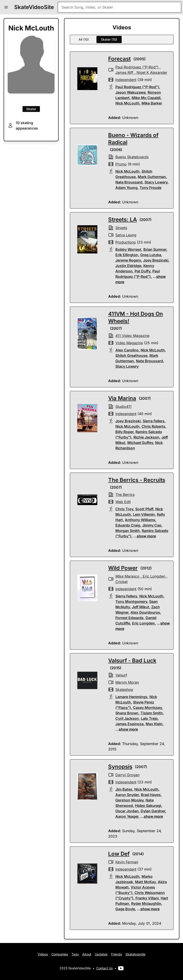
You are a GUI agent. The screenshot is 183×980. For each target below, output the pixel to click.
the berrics (125, 495)
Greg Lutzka (151, 255)
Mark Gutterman (152, 177)
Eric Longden (154, 576)
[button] (6, 7)
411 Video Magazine (132, 336)
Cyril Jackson (127, 718)
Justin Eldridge (128, 266)
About (87, 954)
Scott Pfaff (144, 509)
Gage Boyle (125, 909)
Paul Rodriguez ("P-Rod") (137, 67)
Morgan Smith (128, 531)
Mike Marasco (127, 576)
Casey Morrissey (147, 708)
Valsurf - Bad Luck (132, 661)
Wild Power (123, 568)
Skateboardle (135, 954)
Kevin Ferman (127, 862)
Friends (117, 954)
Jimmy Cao (152, 525)
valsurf (121, 675)
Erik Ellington (127, 255)
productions (126, 242)
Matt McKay (145, 882)
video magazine (129, 343)
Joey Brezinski (156, 260)
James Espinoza (129, 724)
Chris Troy (124, 509)
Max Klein (154, 724)
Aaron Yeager (127, 816)
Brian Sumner (155, 249)
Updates (101, 954)
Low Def (119, 854)
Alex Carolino (127, 350)
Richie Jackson (146, 437)
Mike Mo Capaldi (146, 98)
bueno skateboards (132, 157)
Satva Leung (126, 235)
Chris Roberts (153, 426)
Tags (75, 954)
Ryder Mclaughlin (146, 903)
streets (121, 228)
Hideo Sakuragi (148, 806)
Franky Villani (147, 898)
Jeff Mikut (141, 607)
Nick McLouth (127, 103)
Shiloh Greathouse (131, 355)
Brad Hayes (151, 795)
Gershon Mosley (129, 800)
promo (121, 164)
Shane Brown (127, 713)
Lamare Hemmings (131, 697)
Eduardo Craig (128, 525)
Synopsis (120, 767)
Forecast (119, 59)
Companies (60, 954)
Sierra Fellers (154, 421)
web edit (123, 502)
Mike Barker (152, 103)
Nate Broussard (129, 182)
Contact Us (104, 968)
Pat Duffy (142, 271)
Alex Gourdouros (145, 612)
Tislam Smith (152, 713)
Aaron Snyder (127, 795)
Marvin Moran (127, 682)
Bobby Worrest (128, 249)
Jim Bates (124, 789)
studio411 (124, 406)
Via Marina (122, 398)
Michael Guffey (140, 443)
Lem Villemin (144, 514)
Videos (43, 954)
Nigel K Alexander (152, 72)
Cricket (121, 582)
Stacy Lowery (156, 182)
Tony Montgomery (131, 601)
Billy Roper (124, 432)
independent (126, 80)
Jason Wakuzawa (130, 92)
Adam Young (126, 188)
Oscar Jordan (127, 811)
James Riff (124, 72)
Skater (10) (109, 39)
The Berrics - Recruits (137, 480)
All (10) (84, 39)
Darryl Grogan (127, 775)
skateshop (124, 690)
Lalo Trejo (149, 718)
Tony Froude (150, 188)
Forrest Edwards (129, 618)
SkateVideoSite (34, 7)
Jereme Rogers (128, 260)
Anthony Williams (140, 520)
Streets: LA (122, 219)
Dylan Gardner (153, 811)
